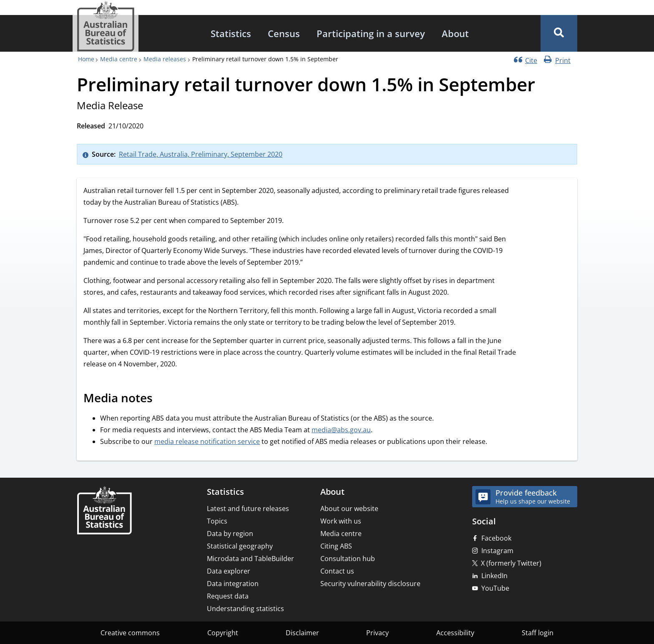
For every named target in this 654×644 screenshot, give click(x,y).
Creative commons (130, 633)
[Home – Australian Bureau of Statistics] (104, 511)
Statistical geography (240, 546)
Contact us (337, 571)
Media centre (119, 59)
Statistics (231, 33)
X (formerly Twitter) (511, 563)
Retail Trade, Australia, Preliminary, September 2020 (201, 154)
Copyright (223, 633)
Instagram (497, 551)
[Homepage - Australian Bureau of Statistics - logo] (106, 26)
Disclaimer (302, 633)
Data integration (233, 584)
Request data (228, 596)
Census (284, 33)
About (455, 33)
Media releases (165, 59)
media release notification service (207, 441)
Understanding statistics (245, 609)
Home (86, 59)
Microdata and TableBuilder (250, 559)
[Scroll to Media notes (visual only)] (162, 399)
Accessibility (455, 633)
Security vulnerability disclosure (370, 584)
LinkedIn (494, 576)
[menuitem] (231, 33)
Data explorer (229, 571)
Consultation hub (348, 559)
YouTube (495, 588)
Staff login (538, 633)
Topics (217, 521)
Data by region (230, 534)
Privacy (377, 633)
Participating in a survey (371, 33)
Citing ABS (336, 546)
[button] (559, 33)
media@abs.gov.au (341, 430)
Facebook (496, 538)
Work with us (341, 521)
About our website (349, 509)
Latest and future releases (248, 509)
